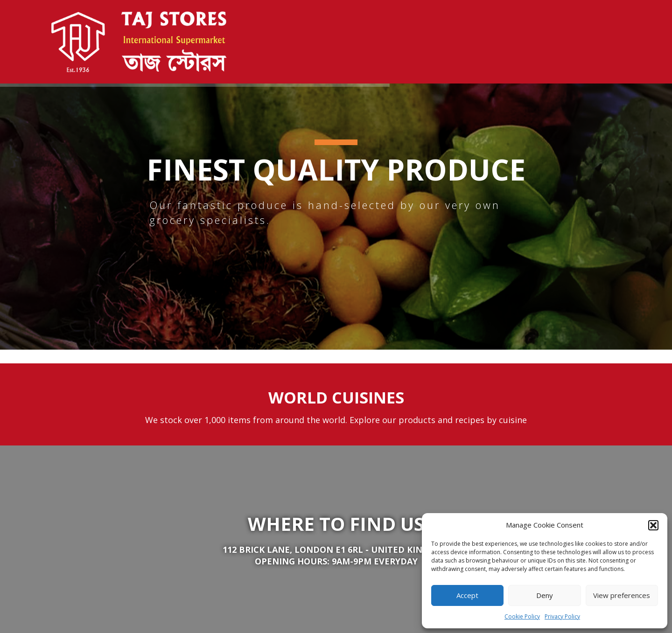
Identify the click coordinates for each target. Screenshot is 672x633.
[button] (653, 525)
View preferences (622, 595)
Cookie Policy (522, 616)
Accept (467, 595)
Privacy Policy (562, 616)
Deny (545, 595)
